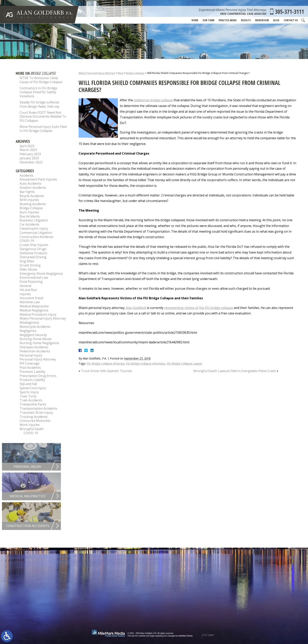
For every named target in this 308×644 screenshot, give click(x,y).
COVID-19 (27, 241)
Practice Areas (228, 20)
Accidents (27, 175)
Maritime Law (30, 302)
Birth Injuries (29, 200)
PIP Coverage (30, 363)
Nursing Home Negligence (39, 343)
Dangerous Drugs (33, 249)
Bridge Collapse (135, 73)
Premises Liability (33, 372)
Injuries (25, 294)
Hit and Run (28, 290)
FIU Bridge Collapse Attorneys (145, 363)
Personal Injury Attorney (38, 359)
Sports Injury (29, 392)
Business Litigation (34, 220)
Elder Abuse (28, 269)
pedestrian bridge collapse (153, 100)
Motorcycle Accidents (35, 327)
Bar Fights (27, 192)
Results (246, 20)
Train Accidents (31, 400)
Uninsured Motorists (35, 421)
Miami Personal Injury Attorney (97, 73)
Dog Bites (27, 261)
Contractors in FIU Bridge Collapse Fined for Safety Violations (38, 92)
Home (195, 20)
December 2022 (31, 162)
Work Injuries (30, 425)
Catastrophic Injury (34, 228)
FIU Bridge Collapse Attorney (105, 363)
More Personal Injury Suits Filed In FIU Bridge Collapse (43, 129)
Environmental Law (34, 277)
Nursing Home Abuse (36, 339)
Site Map (208, 635)
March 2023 (28, 150)
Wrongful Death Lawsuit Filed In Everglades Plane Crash (235, 371)
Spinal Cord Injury (33, 388)
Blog (276, 20)
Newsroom (262, 20)
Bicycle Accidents (32, 196)
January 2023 (29, 158)
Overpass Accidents (34, 347)
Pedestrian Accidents (35, 351)
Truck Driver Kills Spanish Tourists (107, 371)
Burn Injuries (29, 212)
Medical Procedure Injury (38, 314)
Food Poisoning (31, 282)
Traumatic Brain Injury (36, 413)
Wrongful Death (32, 429)
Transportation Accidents (38, 408)
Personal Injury (31, 355)
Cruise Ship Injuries (34, 245)
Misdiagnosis (29, 322)
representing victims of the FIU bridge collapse (199, 308)
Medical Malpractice (34, 306)
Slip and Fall (28, 384)
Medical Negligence (34, 310)
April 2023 (27, 146)
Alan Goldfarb (136, 308)
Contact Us (291, 20)
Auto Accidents (30, 183)
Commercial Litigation (36, 233)
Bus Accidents (30, 216)
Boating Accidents (33, 204)
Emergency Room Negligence (41, 274)
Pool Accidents (30, 368)
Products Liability (32, 380)
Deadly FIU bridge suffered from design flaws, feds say (39, 104)
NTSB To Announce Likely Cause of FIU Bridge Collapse (41, 80)
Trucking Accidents (34, 417)
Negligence (28, 331)
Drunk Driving (30, 265)
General (25, 286)
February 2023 (30, 154)
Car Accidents (29, 224)
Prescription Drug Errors (38, 376)
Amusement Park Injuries (38, 179)
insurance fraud (31, 298)
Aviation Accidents (33, 188)
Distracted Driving (33, 257)
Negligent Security (33, 335)
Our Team (208, 20)
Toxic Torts (28, 396)
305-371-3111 (290, 12)
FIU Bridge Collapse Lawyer (184, 363)
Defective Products (33, 253)
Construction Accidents (37, 237)
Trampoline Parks (33, 404)
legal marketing (157, 636)
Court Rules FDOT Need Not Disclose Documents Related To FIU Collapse (43, 117)
